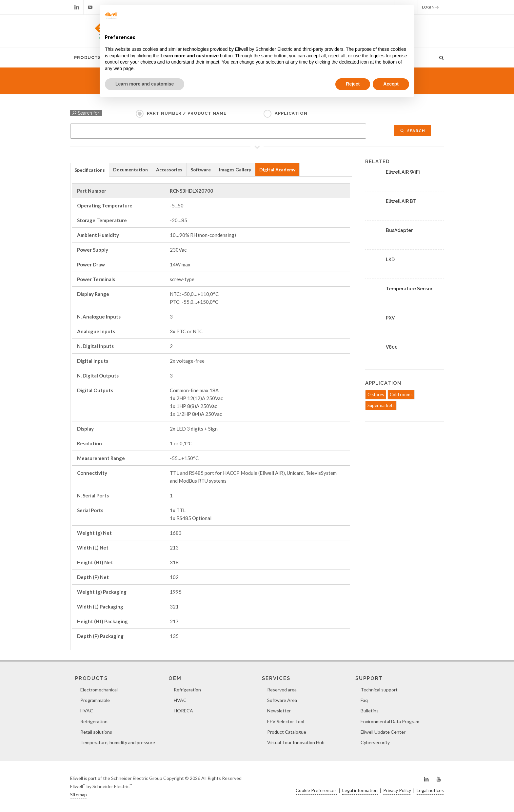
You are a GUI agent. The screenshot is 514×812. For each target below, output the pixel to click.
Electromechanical (99, 690)
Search (412, 131)
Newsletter (279, 711)
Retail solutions (96, 732)
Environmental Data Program (390, 721)
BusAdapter (399, 230)
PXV (390, 318)
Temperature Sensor (409, 289)
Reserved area (282, 690)
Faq (364, 700)
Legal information (360, 790)
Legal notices (430, 790)
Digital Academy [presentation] (277, 170)
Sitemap (79, 794)
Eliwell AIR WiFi (403, 172)
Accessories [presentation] (169, 170)
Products (88, 58)
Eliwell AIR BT (401, 201)
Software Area (282, 700)
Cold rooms (401, 395)
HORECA (183, 711)
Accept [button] (391, 84)
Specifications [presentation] (90, 170)
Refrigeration (94, 721)
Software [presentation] (201, 170)
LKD (390, 260)
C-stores (376, 395)
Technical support (379, 690)
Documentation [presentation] (130, 170)
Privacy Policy (397, 790)
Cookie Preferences (316, 790)
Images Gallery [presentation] (235, 170)
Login (430, 7)
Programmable (95, 700)
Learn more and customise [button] (145, 84)
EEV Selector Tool (286, 721)
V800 (392, 347)
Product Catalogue (287, 732)
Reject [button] (353, 84)
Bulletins (370, 711)
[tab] (90, 170)
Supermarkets (381, 405)
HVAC (87, 711)
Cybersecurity (375, 742)
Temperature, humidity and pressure (118, 742)
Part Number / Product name (187, 113)
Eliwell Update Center (383, 732)
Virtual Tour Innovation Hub (296, 742)
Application (291, 113)
